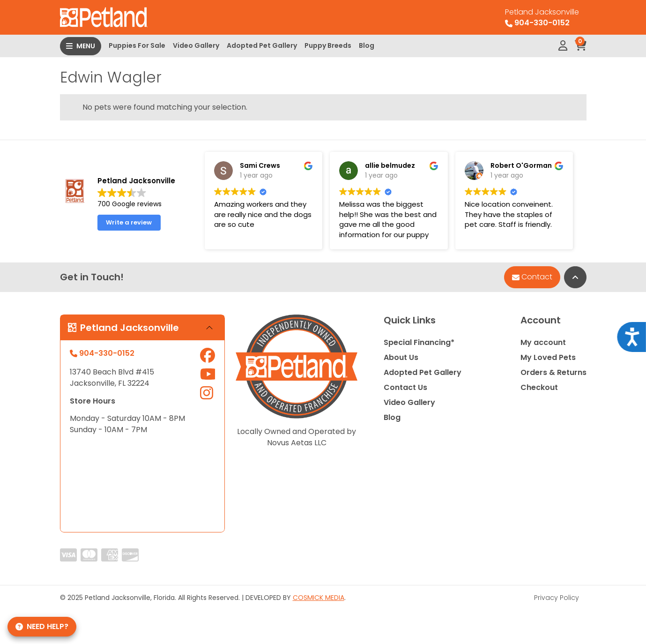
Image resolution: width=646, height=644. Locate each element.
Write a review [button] (129, 222)
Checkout (539, 387)
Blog (367, 45)
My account (543, 342)
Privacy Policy (557, 598)
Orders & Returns (553, 372)
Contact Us (405, 387)
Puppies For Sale (137, 45)
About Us (401, 357)
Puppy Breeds (328, 45)
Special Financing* (419, 342)
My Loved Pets (548, 357)
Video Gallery (196, 45)
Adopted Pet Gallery (262, 45)
